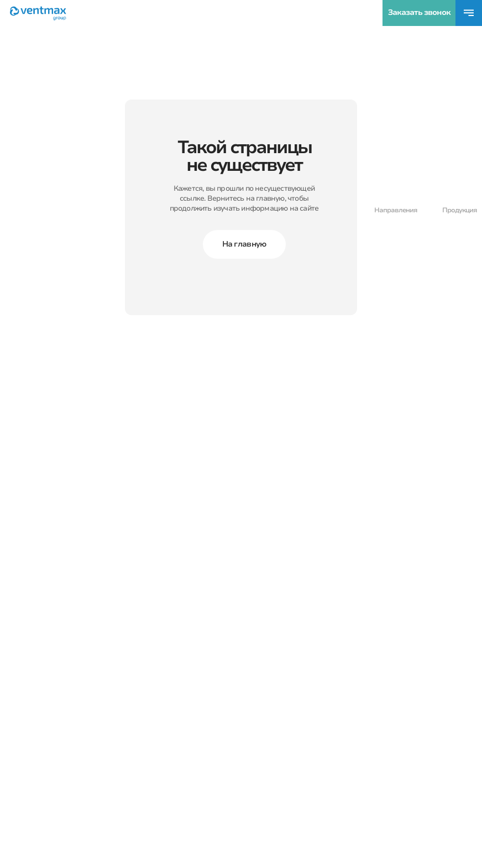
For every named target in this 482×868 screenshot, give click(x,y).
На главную (245, 244)
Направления (396, 210)
